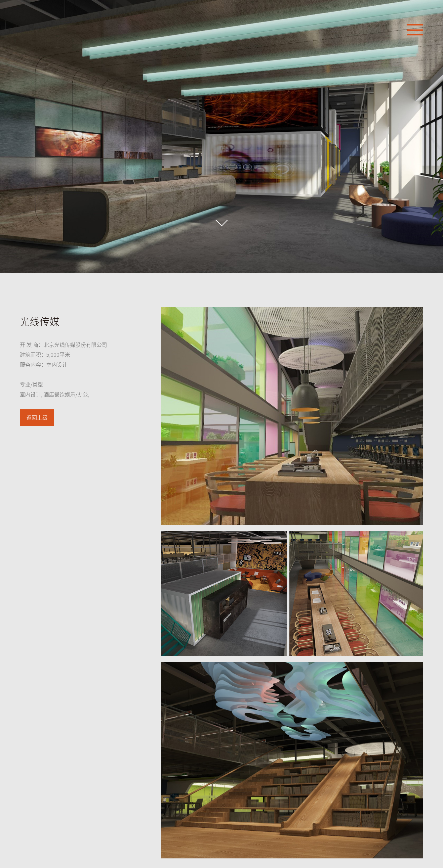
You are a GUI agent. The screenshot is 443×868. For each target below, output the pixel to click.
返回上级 (37, 418)
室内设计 (30, 394)
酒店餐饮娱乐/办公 (66, 394)
